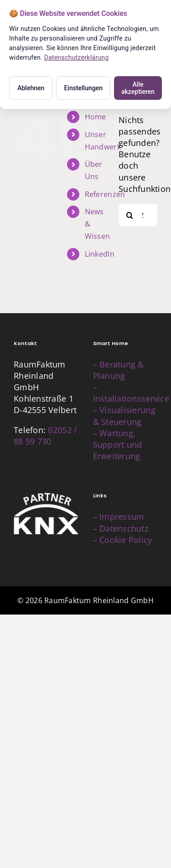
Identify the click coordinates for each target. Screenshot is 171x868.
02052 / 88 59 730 (45, 436)
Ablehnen (31, 88)
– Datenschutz (121, 528)
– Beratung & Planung (119, 370)
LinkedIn (100, 254)
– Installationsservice (131, 393)
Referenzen (105, 194)
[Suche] (130, 215)
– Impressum (119, 517)
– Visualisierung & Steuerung (124, 416)
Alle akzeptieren (138, 88)
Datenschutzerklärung (77, 57)
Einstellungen (83, 88)
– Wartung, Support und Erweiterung (118, 444)
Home (96, 117)
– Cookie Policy (123, 540)
